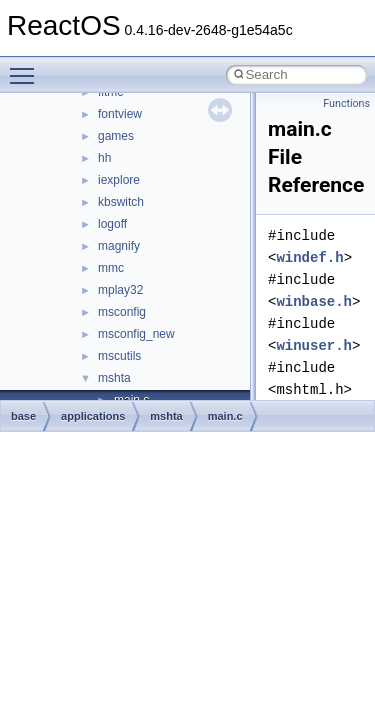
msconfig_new (136, 334)
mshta (114, 378)
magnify (119, 246)
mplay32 (120, 290)
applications (93, 416)
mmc (111, 268)
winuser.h (314, 345)
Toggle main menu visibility (27, 67)
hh (104, 158)
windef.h (309, 257)
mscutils (119, 356)
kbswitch (121, 202)
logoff (112, 224)
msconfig (122, 312)
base (23, 416)
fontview (120, 114)
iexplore (119, 180)
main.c (225, 416)
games (116, 136)
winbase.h (314, 301)
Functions (346, 103)
